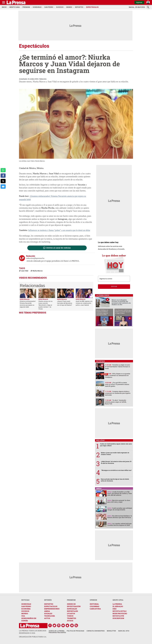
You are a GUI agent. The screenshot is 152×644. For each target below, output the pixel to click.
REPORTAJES (72, 611)
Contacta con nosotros (96, 631)
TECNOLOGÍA (50, 616)
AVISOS (70, 621)
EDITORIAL (94, 604)
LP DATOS (71, 613)
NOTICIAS (25, 600)
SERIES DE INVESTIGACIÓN (74, 605)
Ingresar (139, 2)
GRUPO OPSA (118, 600)
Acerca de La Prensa (57, 631)
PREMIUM (71, 600)
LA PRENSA (117, 604)
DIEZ (114, 609)
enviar (114, 287)
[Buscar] (148, 7)
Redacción (43, 79)
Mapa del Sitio (124, 631)
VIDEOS (70, 616)
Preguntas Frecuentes (57, 633)
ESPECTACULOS (51, 606)
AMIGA (47, 611)
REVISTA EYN (118, 616)
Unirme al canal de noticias (58, 248)
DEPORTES (49, 604)
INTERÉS (48, 600)
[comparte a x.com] (3, 181)
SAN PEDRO (26, 606)
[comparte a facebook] (3, 176)
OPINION (93, 600)
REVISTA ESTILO (120, 611)
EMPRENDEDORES (52, 609)
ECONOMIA (26, 609)
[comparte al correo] (3, 187)
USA (23, 616)
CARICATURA (95, 609)
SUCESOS (25, 611)
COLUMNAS (95, 606)
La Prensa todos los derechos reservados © (33, 632)
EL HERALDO (118, 606)
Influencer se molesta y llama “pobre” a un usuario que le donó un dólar (59, 230)
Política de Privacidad (75, 631)
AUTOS (47, 618)
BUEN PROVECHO (120, 613)
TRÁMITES (72, 618)
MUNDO (25, 613)
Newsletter (111, 631)
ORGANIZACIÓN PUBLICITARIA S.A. (33, 637)
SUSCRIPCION (118, 618)
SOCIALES (48, 613)
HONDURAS (26, 604)
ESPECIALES (72, 609)
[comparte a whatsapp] (3, 170)
